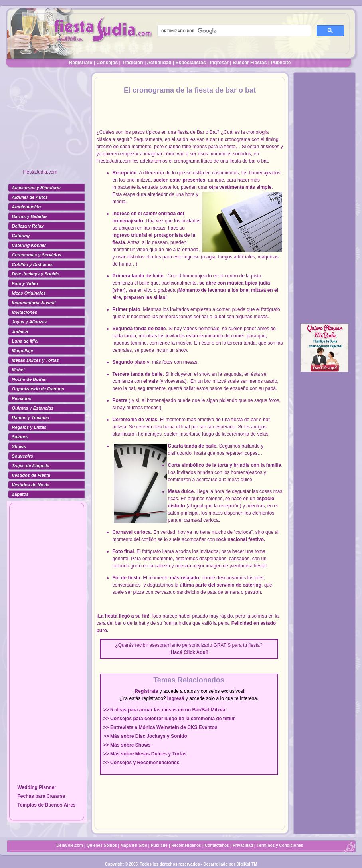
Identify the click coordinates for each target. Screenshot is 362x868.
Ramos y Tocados (31, 418)
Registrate (81, 63)
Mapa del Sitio (134, 845)
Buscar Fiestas (250, 63)
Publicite (281, 63)
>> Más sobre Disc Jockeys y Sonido (145, 736)
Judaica (20, 331)
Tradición (132, 63)
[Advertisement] (47, 122)
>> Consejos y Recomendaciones (141, 763)
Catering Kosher (29, 245)
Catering (21, 236)
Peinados (22, 398)
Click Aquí (195, 652)
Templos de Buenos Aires (46, 805)
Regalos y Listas (29, 427)
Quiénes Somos (102, 845)
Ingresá (176, 698)
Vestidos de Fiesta (31, 475)
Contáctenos (217, 845)
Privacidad (243, 845)
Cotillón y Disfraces (33, 264)
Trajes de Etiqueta (31, 466)
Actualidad (159, 63)
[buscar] (233, 31)
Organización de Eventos (38, 389)
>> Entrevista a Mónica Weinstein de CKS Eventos (160, 727)
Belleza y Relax (28, 226)
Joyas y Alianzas (30, 322)
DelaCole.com (70, 845)
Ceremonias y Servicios (37, 255)
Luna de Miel (25, 341)
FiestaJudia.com (40, 172)
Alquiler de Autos (30, 197)
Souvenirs (23, 456)
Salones (20, 437)
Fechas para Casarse (41, 796)
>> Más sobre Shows (127, 745)
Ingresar (219, 63)
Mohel (18, 370)
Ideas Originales (29, 293)
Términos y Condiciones (280, 845)
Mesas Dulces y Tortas (36, 360)
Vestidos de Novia (31, 485)
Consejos (107, 63)
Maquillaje (23, 351)
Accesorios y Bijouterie (36, 188)
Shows (19, 446)
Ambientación (27, 207)
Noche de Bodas (29, 379)
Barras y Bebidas (30, 216)
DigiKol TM (247, 864)
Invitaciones (25, 312)
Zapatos (20, 494)
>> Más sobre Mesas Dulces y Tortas (145, 754)
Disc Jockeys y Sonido (36, 274)
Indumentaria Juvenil (34, 303)
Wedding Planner (37, 787)
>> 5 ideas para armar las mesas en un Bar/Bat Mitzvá (164, 710)
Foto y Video (25, 283)
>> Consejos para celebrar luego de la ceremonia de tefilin (170, 719)
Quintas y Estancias (33, 408)
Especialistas (191, 63)
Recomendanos (186, 845)
